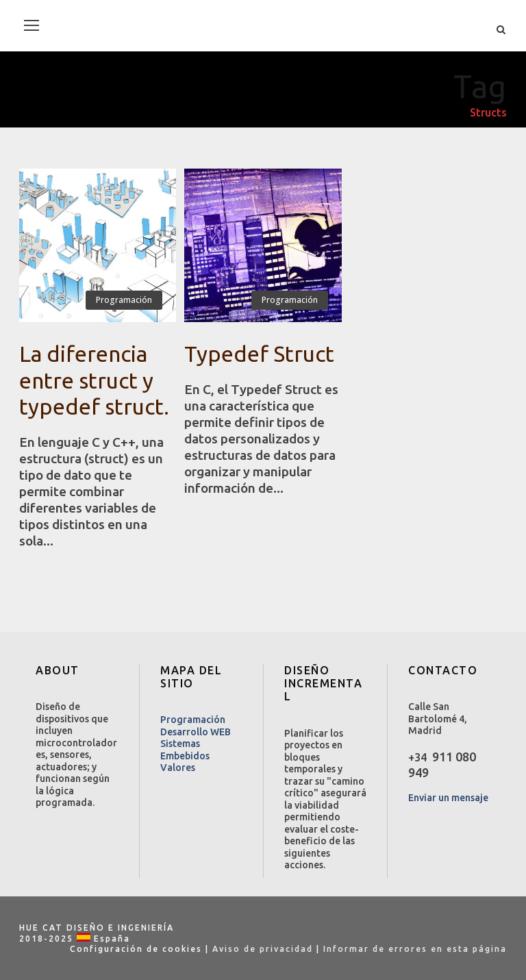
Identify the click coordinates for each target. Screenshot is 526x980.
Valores (178, 768)
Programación (124, 300)
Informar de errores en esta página (415, 949)
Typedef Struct (259, 354)
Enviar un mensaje (448, 798)
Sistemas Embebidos (185, 750)
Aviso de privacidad (263, 949)
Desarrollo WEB (196, 732)
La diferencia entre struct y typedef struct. (94, 380)
